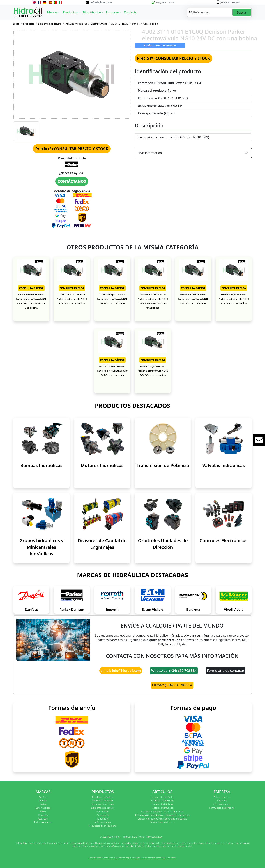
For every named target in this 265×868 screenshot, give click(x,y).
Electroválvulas (99, 24)
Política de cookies (146, 858)
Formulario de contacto (226, 671)
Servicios (222, 801)
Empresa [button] (112, 12)
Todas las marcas (43, 822)
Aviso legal (113, 858)
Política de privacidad (128, 858)
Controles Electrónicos (224, 540)
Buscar (242, 12)
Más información (150, 153)
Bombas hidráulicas (41, 465)
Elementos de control (50, 24)
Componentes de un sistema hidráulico (162, 811)
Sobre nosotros (222, 797)
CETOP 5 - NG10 (120, 24)
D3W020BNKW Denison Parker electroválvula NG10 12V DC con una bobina (72, 299)
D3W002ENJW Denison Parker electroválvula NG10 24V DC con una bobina (153, 371)
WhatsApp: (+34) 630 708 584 (174, 671)
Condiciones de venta (98, 858)
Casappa (43, 819)
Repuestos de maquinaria (103, 826)
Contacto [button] (130, 12)
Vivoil (43, 811)
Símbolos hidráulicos (162, 801)
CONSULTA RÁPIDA (31, 288)
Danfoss (31, 610)
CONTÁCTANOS (72, 181)
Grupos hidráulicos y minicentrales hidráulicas (162, 819)
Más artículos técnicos (162, 822)
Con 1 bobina (151, 24)
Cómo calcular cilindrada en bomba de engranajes (162, 815)
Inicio (16, 24)
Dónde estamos (222, 804)
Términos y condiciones (166, 858)
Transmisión (103, 819)
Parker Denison (72, 610)
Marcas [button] (52, 12)
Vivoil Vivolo (234, 610)
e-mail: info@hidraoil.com (121, 671)
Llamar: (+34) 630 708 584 (172, 685)
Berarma (193, 610)
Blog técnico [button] (92, 12)
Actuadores (103, 811)
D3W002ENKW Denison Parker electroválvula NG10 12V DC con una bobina (112, 371)
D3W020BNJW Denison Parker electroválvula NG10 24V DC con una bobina (112, 299)
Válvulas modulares (76, 24)
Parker (136, 24)
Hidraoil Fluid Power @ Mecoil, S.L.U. (143, 837)
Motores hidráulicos (102, 465)
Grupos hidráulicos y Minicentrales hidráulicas (41, 547)
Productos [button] (70, 12)
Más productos (103, 822)
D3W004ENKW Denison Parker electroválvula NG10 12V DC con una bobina (193, 299)
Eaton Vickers (153, 610)
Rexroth (112, 610)
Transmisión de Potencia (163, 465)
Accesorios (103, 815)
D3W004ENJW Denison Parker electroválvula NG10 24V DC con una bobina (234, 299)
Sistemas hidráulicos (103, 804)
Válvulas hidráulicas (224, 465)
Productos (29, 24)
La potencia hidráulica (162, 797)
